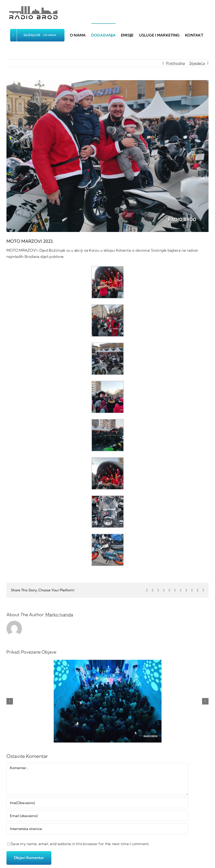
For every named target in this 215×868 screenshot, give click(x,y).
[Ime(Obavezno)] (97, 803)
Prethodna (175, 63)
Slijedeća (197, 63)
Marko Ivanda (59, 615)
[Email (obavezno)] (97, 816)
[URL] (97, 829)
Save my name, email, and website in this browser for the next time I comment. (80, 844)
